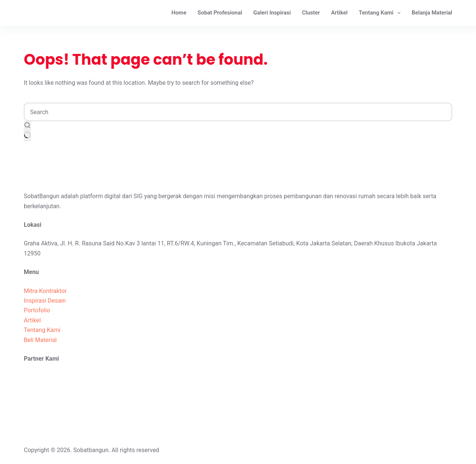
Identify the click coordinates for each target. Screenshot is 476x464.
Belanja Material (432, 13)
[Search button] (27, 131)
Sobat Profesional (220, 13)
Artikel (339, 13)
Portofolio (37, 310)
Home (179, 13)
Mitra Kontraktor (45, 291)
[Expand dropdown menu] (399, 13)
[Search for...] (238, 112)
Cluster (311, 13)
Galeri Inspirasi (272, 13)
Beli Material (40, 340)
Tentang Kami (381, 13)
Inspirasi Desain (45, 301)
